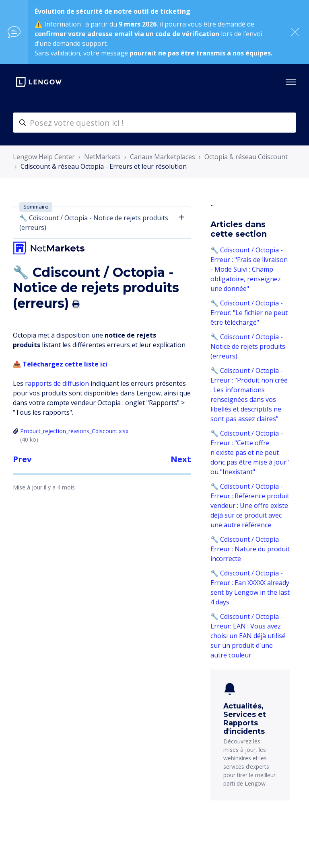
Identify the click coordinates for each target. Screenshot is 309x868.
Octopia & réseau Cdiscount (246, 157)
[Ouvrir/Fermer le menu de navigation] (291, 82)
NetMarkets (102, 157)
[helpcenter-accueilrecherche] (154, 123)
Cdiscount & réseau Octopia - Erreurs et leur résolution (104, 166)
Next (181, 459)
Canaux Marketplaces (163, 157)
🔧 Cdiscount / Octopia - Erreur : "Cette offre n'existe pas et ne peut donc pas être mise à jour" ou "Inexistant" (250, 452)
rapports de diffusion (57, 383)
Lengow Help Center (44, 157)
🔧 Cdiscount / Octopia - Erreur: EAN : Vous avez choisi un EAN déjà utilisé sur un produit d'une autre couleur (248, 636)
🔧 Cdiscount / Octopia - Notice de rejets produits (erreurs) (248, 346)
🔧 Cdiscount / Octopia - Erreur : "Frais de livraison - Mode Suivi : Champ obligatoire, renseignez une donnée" (249, 269)
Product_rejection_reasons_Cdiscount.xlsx (74, 431)
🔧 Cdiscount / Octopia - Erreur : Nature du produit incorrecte (250, 549)
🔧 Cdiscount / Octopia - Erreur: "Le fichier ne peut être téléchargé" (249, 313)
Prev (22, 459)
